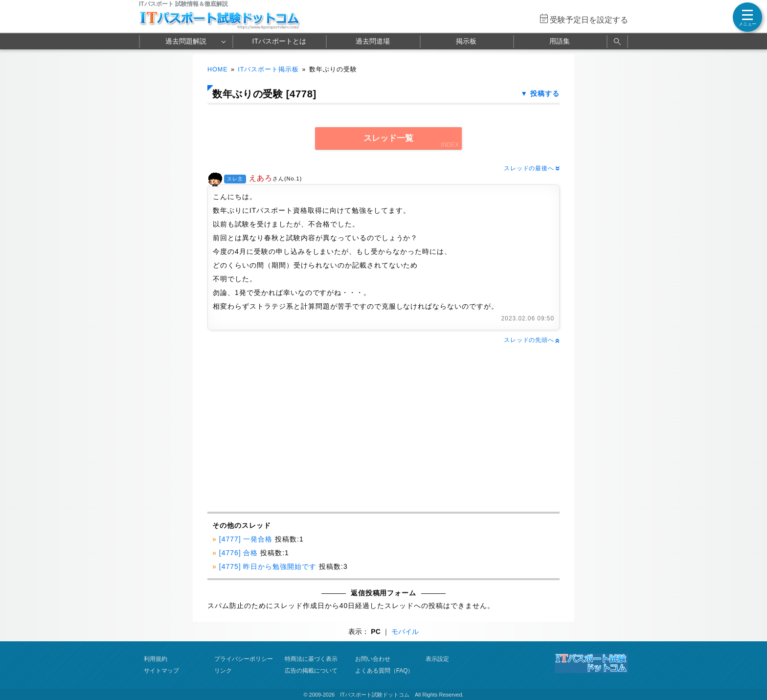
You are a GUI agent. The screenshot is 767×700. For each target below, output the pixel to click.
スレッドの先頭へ (532, 340)
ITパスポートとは (279, 41)
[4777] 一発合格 (246, 539)
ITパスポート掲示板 (268, 69)
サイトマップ (161, 671)
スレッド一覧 (388, 138)
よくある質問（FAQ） (384, 671)
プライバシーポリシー (244, 659)
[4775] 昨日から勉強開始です (268, 566)
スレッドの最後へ (532, 168)
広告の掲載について (311, 671)
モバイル (405, 632)
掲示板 (466, 41)
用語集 (560, 41)
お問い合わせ (373, 659)
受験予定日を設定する (589, 20)
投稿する (545, 93)
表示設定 (437, 659)
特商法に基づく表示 (311, 659)
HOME (218, 69)
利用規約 (156, 659)
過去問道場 (373, 41)
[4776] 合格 (239, 553)
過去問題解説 (186, 41)
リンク (223, 671)
